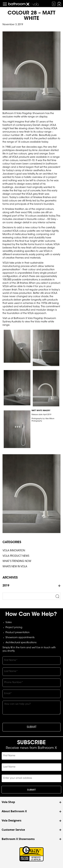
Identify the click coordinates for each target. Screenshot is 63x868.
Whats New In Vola (15, 567)
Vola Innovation (14, 551)
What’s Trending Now (17, 561)
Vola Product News (16, 556)
